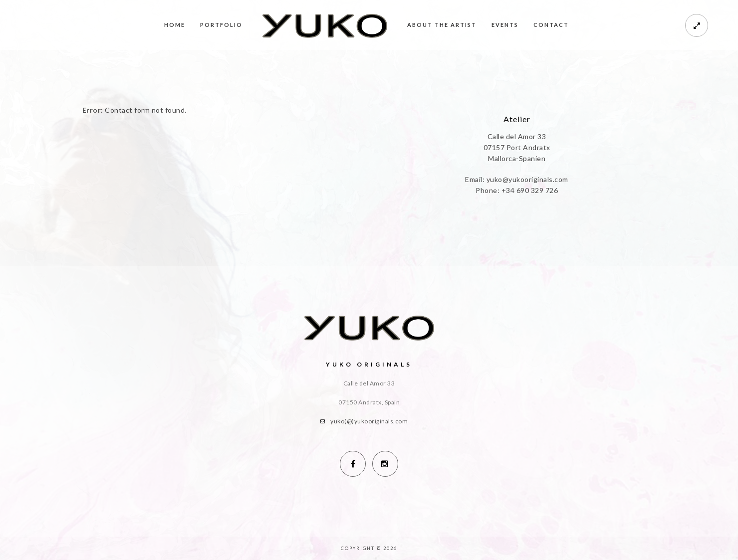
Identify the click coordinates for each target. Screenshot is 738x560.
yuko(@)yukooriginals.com (369, 421)
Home (175, 25)
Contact (551, 25)
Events (505, 25)
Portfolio (221, 25)
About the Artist (442, 25)
